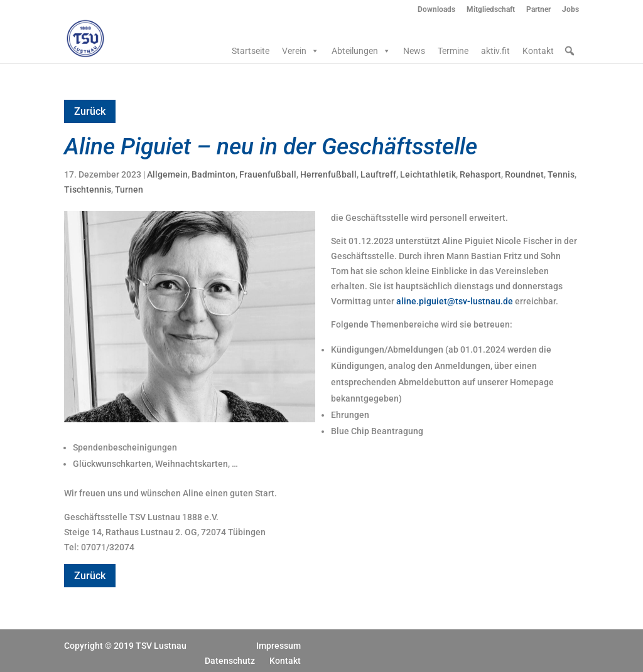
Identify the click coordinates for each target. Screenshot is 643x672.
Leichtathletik (428, 174)
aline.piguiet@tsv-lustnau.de (455, 301)
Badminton (213, 174)
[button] (570, 51)
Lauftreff (378, 174)
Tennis (561, 174)
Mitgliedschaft (491, 10)
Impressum (278, 646)
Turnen (129, 189)
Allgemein (167, 174)
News (414, 51)
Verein (300, 51)
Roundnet (524, 174)
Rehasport (480, 174)
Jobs (570, 10)
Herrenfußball (328, 174)
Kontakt (538, 51)
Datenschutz (230, 661)
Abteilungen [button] (361, 51)
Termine (453, 51)
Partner (538, 10)
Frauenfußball (268, 174)
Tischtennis (88, 189)
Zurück (90, 111)
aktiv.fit (495, 51)
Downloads (436, 10)
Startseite (251, 51)
